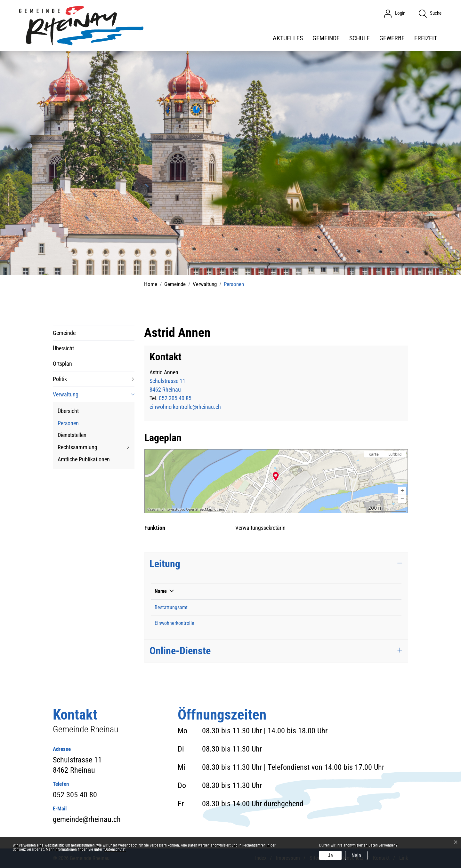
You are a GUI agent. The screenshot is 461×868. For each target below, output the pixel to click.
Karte (374, 454)
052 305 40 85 (175, 398)
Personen (68, 424)
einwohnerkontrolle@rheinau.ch (185, 407)
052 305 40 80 (75, 795)
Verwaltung (66, 394)
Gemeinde (326, 38)
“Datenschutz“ (114, 849)
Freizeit (426, 38)
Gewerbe (392, 38)
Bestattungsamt (171, 607)
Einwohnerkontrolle (174, 623)
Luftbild (395, 454)
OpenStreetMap (199, 509)
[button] (402, 491)
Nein (356, 855)
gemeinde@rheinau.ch (87, 819)
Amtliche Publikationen (84, 459)
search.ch (158, 509)
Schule (360, 38)
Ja (330, 855)
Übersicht (63, 348)
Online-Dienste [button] (180, 651)
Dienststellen (72, 435)
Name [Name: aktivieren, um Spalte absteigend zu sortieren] (161, 591)
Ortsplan (62, 364)
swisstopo (176, 509)
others (219, 509)
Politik (60, 379)
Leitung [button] (165, 564)
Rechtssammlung (77, 447)
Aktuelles (288, 38)
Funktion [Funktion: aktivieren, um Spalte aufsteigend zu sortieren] (314, 591)
